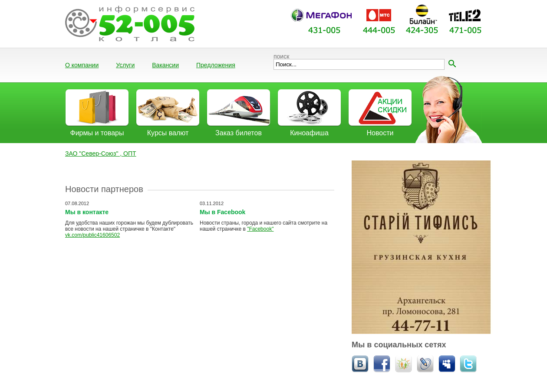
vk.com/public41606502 (92, 235)
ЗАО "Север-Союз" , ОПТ (101, 154)
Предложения (216, 65)
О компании (82, 65)
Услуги (125, 65)
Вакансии (165, 65)
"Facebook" (260, 229)
